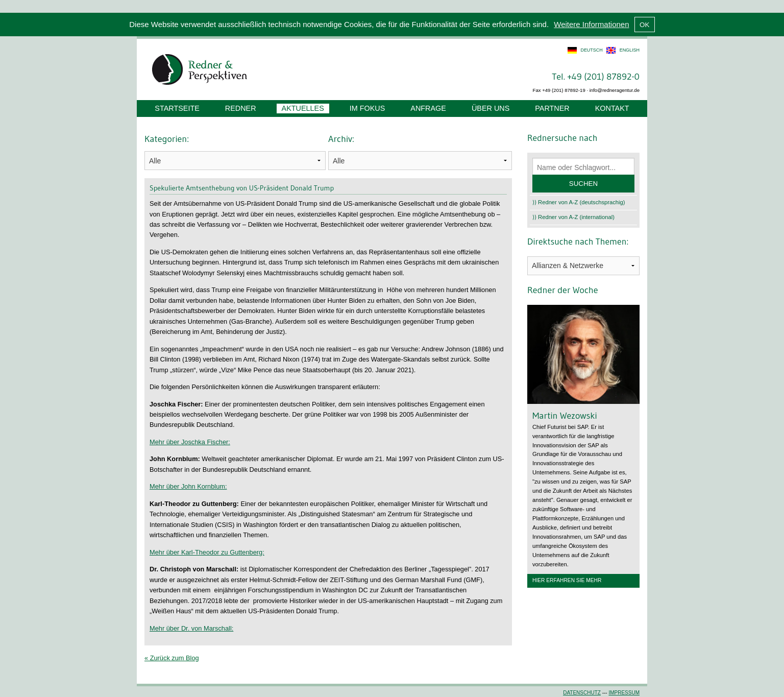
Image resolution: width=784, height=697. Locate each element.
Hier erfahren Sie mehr (567, 580)
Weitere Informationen (591, 24)
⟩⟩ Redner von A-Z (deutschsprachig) (579, 202)
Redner (241, 108)
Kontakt (612, 108)
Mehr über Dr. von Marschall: (191, 628)
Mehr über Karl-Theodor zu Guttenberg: (207, 552)
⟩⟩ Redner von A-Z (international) (573, 217)
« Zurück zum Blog (172, 658)
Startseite (177, 108)
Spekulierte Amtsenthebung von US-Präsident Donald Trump (242, 188)
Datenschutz (582, 693)
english (630, 50)
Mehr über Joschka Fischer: (190, 442)
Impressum (624, 693)
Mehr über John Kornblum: (188, 486)
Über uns (491, 108)
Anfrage (428, 108)
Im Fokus (367, 108)
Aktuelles (303, 108)
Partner (552, 108)
